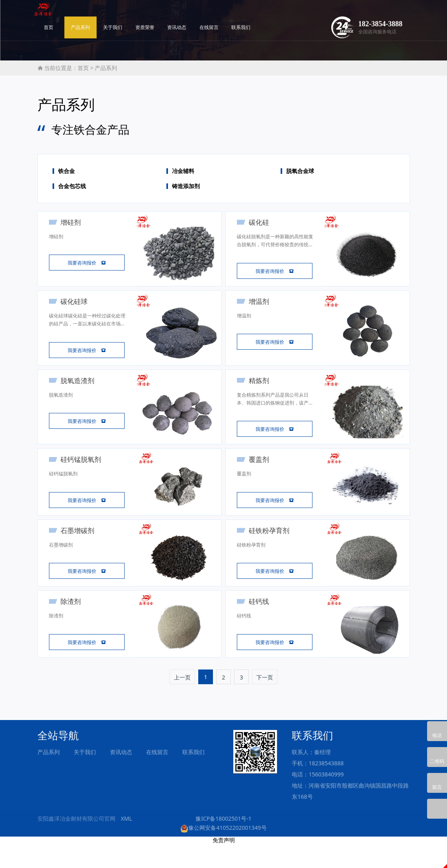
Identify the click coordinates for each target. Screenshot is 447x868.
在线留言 (264, 15)
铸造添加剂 (186, 186)
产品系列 (135, 15)
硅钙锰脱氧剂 (84, 474)
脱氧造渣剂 (80, 390)
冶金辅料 (183, 171)
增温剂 (261, 306)
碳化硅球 (77, 306)
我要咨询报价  (87, 265)
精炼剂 (261, 390)
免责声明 (224, 864)
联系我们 (295, 15)
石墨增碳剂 (80, 548)
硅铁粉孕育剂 (271, 548)
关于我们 (167, 15)
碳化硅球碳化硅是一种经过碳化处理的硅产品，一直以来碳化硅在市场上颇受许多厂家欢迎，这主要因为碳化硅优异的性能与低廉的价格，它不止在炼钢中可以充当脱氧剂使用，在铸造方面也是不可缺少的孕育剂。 (85, 327)
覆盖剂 (261, 474)
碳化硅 (261, 222)
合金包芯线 (72, 186)
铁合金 (66, 171)
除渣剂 (73, 622)
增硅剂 (73, 222)
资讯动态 (231, 15)
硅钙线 (261, 622)
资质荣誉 (199, 15)
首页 (103, 15)
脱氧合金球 (300, 171)
